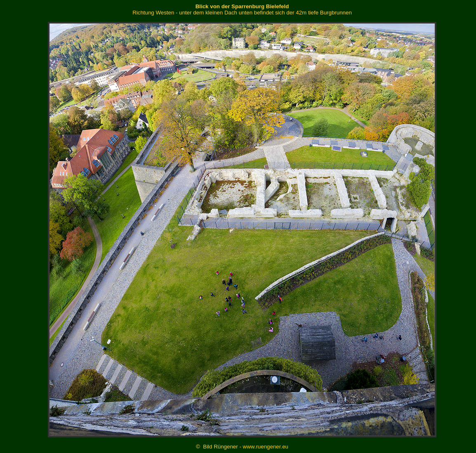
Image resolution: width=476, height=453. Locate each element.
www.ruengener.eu (266, 447)
